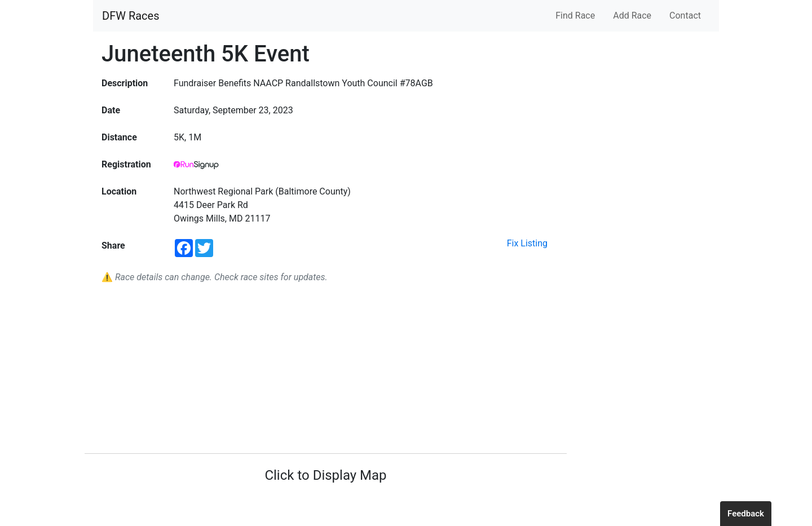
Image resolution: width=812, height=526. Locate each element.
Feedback (746, 514)
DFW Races (131, 16)
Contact (685, 16)
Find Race (575, 16)
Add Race (632, 16)
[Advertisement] (326, 369)
